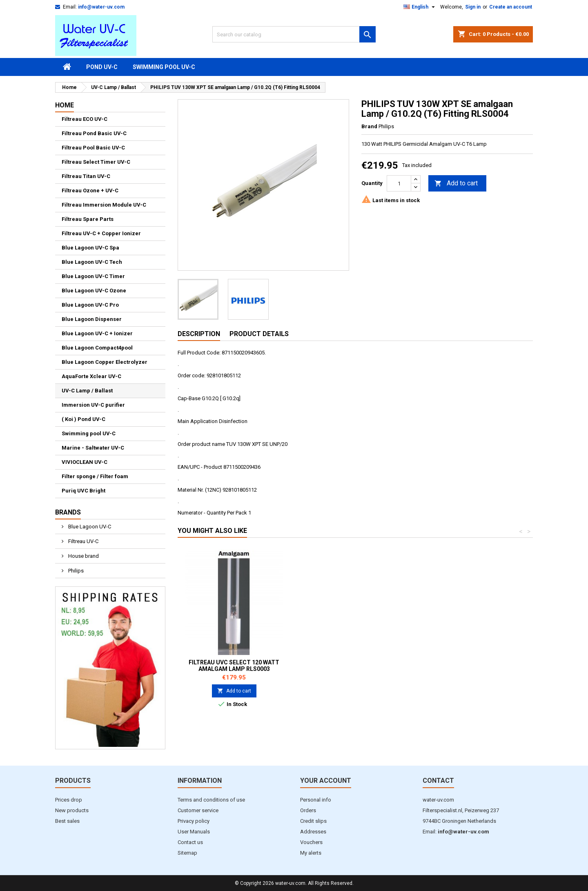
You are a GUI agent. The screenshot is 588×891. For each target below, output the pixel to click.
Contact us (190, 842)
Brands (68, 512)
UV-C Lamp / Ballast (87, 391)
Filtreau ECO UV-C (85, 119)
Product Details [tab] (259, 334)
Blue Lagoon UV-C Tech (92, 262)
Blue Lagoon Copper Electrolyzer (105, 362)
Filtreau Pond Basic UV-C (94, 133)
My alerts (311, 853)
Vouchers (311, 842)
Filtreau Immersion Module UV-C (104, 205)
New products (72, 810)
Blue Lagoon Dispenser (92, 319)
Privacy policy (194, 821)
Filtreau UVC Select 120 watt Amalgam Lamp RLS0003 (476, 666)
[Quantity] (399, 183)
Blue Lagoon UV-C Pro (90, 305)
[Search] (294, 34)
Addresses (313, 832)
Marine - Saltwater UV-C (93, 448)
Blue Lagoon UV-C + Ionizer (97, 333)
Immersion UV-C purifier (93, 405)
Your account (326, 781)
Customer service (198, 810)
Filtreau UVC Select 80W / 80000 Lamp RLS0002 (355, 666)
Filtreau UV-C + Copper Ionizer (101, 233)
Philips (75, 571)
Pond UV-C (102, 67)
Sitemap (187, 853)
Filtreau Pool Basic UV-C (93, 148)
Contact (438, 781)
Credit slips (313, 821)
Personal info (316, 800)
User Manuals (194, 832)
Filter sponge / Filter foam (95, 476)
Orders (308, 810)
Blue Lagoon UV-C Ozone (94, 291)
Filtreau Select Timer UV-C (96, 162)
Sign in (473, 7)
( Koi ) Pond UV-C (84, 419)
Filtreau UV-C (83, 541)
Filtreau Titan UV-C (86, 176)
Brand (369, 126)
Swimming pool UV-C (164, 67)
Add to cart (456, 184)
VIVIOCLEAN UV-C (85, 462)
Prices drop (69, 800)
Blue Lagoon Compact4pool (97, 348)
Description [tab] (199, 334)
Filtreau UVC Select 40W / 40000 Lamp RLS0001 (234, 666)
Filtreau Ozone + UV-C (90, 190)
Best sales (67, 821)
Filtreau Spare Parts (88, 219)
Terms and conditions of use (211, 800)
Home (65, 105)
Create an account (511, 7)
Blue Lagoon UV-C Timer (93, 276)
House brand (83, 556)
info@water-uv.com (101, 7)
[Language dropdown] (420, 7)
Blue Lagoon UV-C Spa (90, 248)
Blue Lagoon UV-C (89, 527)
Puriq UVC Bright (84, 491)
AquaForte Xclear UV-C (91, 376)
